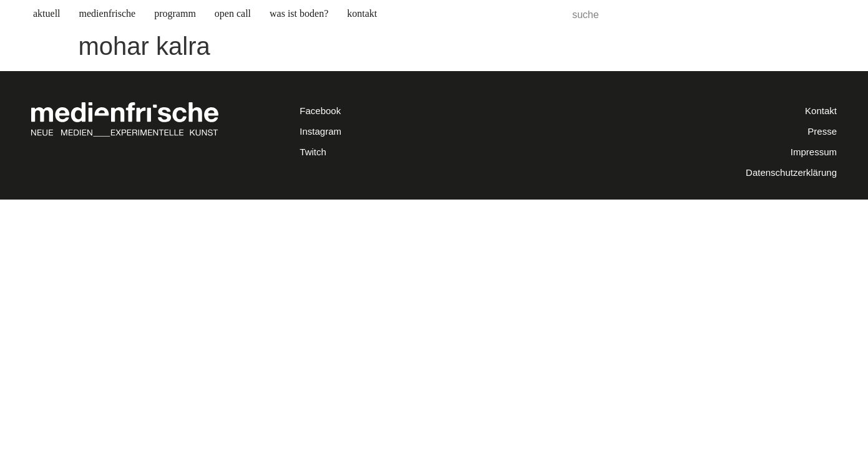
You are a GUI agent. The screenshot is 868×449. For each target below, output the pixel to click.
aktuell (47, 13)
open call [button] (233, 13)
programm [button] (175, 13)
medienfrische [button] (108, 13)
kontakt (362, 13)
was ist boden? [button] (299, 13)
